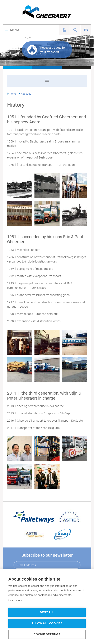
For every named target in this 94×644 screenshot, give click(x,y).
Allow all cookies (47, 623)
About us (26, 94)
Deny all (47, 612)
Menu (12, 30)
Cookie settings (47, 634)
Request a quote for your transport (53, 50)
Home (13, 94)
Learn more (15, 600)
